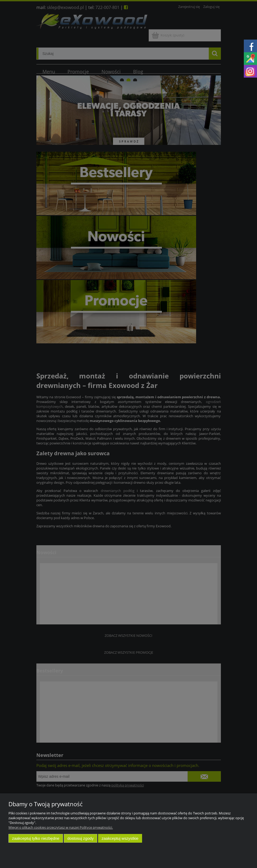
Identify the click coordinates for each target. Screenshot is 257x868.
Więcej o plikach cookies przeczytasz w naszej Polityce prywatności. (61, 827)
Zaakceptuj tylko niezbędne (36, 838)
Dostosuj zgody (80, 838)
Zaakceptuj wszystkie (120, 838)
